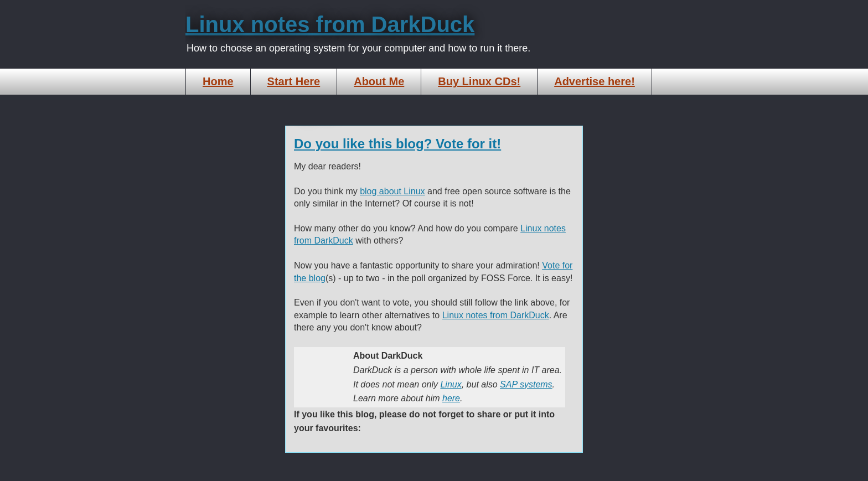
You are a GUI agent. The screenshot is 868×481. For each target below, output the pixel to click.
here (451, 398)
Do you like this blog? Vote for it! (397, 144)
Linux (451, 384)
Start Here (294, 81)
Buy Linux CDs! (479, 81)
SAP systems (526, 384)
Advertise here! (595, 81)
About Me (379, 81)
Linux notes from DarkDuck (330, 24)
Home (218, 81)
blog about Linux (392, 191)
